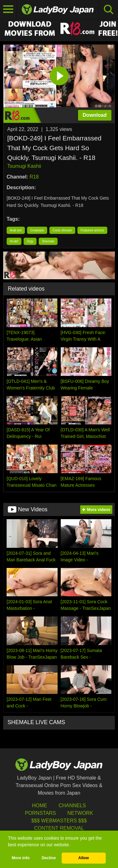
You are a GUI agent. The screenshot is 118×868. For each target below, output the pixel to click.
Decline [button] (49, 858)
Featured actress (92, 230)
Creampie (37, 230)
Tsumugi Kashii (24, 166)
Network (80, 813)
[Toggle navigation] (8, 9)
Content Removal (59, 828)
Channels (72, 806)
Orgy (30, 241)
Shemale (48, 241)
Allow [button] (84, 858)
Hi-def (14, 241)
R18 (34, 177)
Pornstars (40, 813)
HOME (40, 806)
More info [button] (21, 858)
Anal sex (16, 230)
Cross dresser (62, 230)
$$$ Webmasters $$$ (59, 821)
